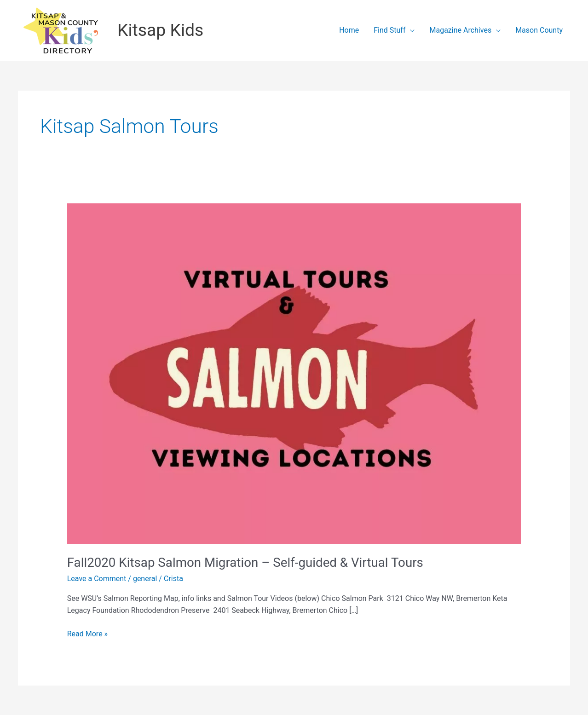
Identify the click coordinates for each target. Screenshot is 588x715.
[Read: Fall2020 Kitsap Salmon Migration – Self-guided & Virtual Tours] (294, 373)
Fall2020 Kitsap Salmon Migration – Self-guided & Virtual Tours (245, 562)
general (145, 579)
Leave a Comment (97, 579)
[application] (410, 30)
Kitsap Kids (160, 30)
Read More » (87, 634)
